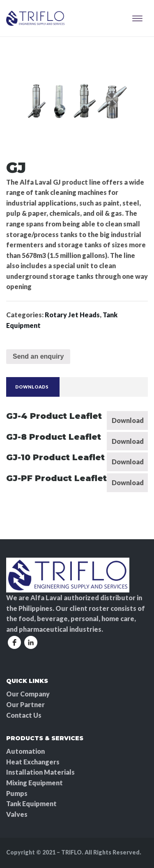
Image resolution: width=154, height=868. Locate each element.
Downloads (32, 387)
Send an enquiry (38, 356)
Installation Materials (40, 772)
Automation (25, 751)
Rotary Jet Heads (72, 315)
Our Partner (25, 704)
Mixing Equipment (34, 783)
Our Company (28, 694)
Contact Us (24, 715)
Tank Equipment (31, 804)
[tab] (32, 387)
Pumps (17, 793)
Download (128, 420)
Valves (17, 814)
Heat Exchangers (33, 762)
